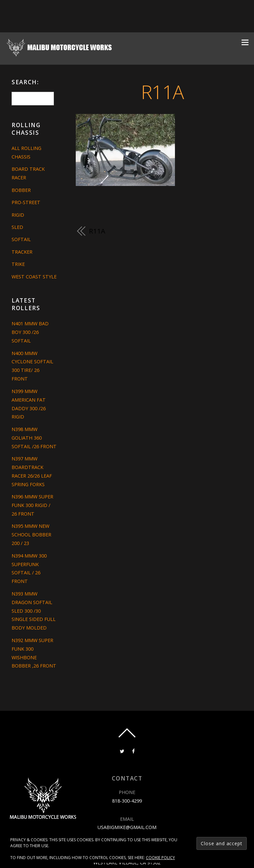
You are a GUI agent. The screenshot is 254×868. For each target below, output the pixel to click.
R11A (162, 92)
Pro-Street (26, 202)
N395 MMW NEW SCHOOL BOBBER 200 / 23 (31, 535)
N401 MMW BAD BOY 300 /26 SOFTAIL (30, 332)
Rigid (18, 215)
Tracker (22, 252)
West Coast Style (34, 277)
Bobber (21, 190)
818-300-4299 (127, 801)
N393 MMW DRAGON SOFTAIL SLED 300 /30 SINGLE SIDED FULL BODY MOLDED (34, 611)
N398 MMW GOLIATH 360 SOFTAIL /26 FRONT (34, 438)
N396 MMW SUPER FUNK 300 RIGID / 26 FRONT (32, 505)
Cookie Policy (160, 858)
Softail (21, 239)
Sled (17, 227)
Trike (18, 264)
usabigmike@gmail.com (127, 827)
